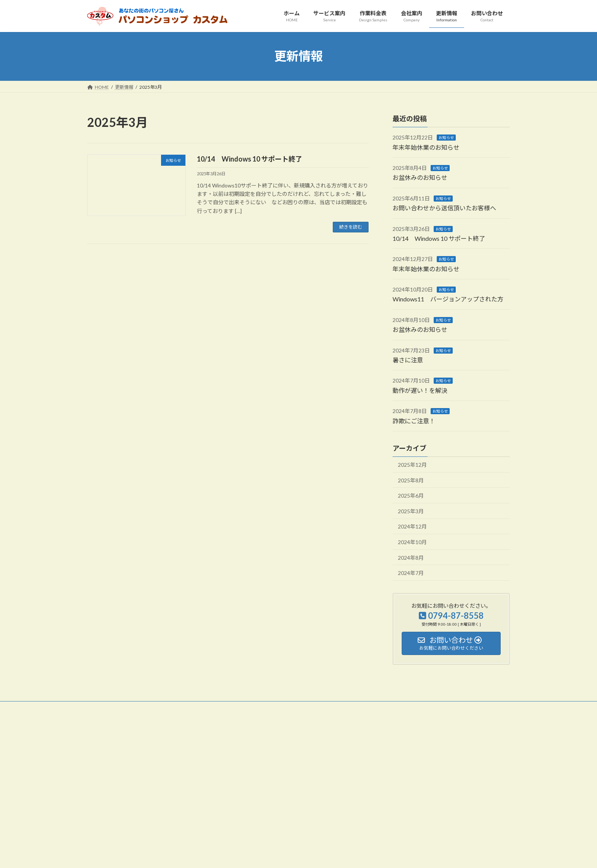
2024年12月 (412, 526)
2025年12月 (412, 465)
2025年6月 (411, 496)
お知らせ (446, 138)
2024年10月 (412, 542)
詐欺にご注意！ (414, 420)
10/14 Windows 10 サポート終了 (250, 159)
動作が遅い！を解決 (420, 390)
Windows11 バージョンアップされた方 (448, 299)
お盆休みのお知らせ (420, 177)
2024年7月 (411, 573)
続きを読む (351, 227)
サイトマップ (169, 708)
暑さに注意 (408, 360)
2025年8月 (411, 480)
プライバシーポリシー (117, 708)
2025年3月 (411, 511)
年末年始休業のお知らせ (426, 147)
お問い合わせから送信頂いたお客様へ (444, 208)
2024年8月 (411, 557)
